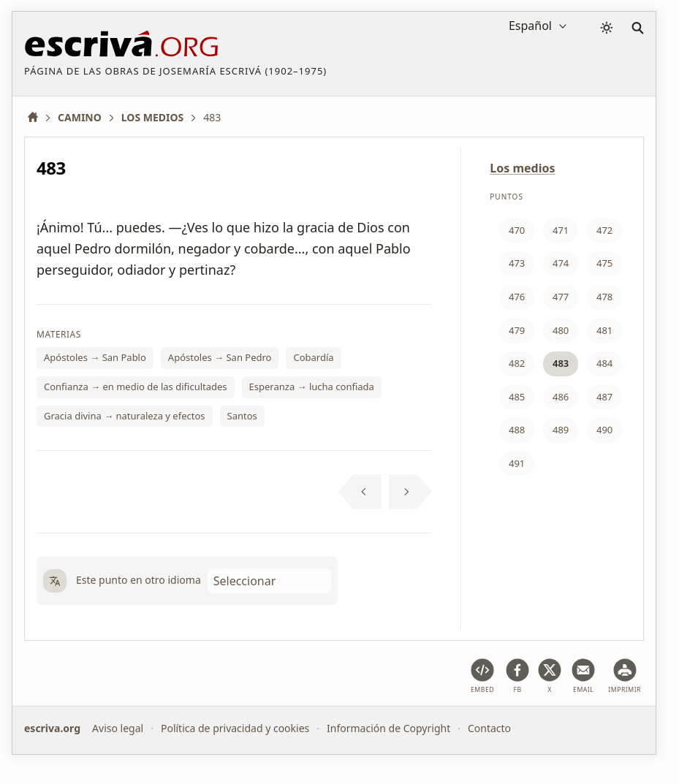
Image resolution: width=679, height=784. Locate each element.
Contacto (489, 728)
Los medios (522, 168)
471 (561, 230)
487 (604, 397)
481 (604, 330)
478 (604, 297)
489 (561, 430)
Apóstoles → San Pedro (220, 357)
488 (517, 430)
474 (561, 263)
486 (561, 397)
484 (604, 363)
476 (517, 297)
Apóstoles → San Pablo (95, 357)
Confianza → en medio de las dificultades (136, 387)
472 (604, 230)
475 (604, 263)
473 (517, 263)
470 (517, 230)
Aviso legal (118, 728)
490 (604, 430)
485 (517, 397)
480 (561, 330)
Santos (242, 416)
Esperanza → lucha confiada (312, 387)
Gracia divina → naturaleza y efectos (125, 416)
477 (561, 297)
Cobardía (313, 357)
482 (517, 363)
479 (517, 330)
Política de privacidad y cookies (235, 728)
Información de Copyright (388, 728)
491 (517, 463)
